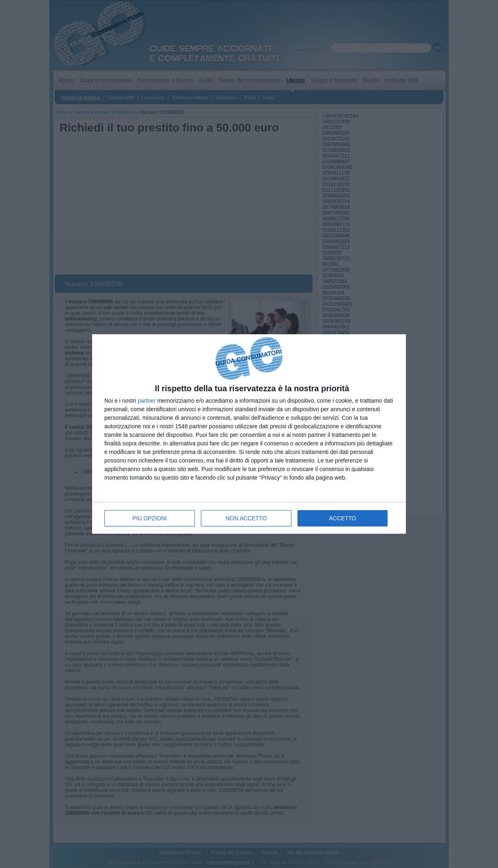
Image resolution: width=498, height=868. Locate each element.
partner (147, 401)
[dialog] (249, 434)
